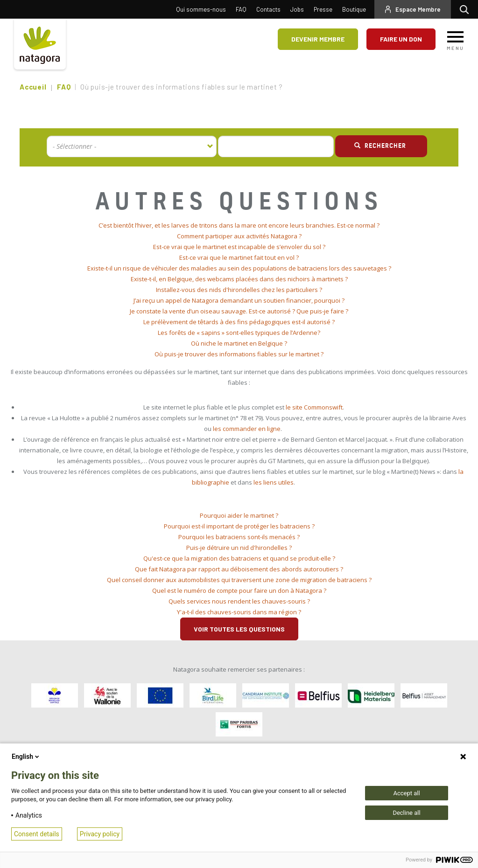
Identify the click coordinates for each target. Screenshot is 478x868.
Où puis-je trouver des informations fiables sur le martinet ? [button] (239, 354)
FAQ (241, 9)
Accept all (406, 793)
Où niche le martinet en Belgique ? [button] (239, 343)
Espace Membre (418, 9)
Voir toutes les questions (239, 629)
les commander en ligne (247, 429)
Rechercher (467, 9)
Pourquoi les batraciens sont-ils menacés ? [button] (239, 537)
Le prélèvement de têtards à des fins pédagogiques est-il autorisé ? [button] (239, 322)
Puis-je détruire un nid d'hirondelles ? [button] (239, 548)
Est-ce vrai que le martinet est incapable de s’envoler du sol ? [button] (239, 247)
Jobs (297, 9)
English (26, 757)
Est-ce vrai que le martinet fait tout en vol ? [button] (239, 257)
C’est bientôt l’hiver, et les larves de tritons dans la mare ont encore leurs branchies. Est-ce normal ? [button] (239, 225)
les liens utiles (274, 482)
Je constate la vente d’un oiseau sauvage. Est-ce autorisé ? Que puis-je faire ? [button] (239, 311)
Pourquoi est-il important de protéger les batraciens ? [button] (239, 526)
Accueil (33, 87)
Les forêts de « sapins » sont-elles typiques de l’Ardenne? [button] (239, 333)
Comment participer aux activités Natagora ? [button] (239, 236)
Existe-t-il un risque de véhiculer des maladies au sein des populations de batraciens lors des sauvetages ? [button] (239, 268)
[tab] (239, 226)
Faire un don (401, 39)
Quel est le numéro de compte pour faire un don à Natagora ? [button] (239, 590)
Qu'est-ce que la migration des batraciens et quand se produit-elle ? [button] (239, 558)
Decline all (406, 813)
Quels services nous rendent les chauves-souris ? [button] (239, 601)
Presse (323, 9)
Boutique (354, 9)
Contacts (268, 9)
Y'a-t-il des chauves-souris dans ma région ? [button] (239, 612)
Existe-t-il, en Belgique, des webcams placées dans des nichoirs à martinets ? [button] (239, 279)
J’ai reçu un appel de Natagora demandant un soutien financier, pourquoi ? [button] (239, 300)
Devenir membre (318, 39)
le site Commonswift (314, 407)
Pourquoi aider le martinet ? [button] (239, 515)
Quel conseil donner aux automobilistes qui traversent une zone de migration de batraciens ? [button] (239, 580)
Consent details (37, 834)
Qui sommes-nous (201, 9)
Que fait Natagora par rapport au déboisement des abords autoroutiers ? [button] (239, 569)
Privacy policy (100, 834)
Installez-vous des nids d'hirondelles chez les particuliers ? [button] (239, 290)
